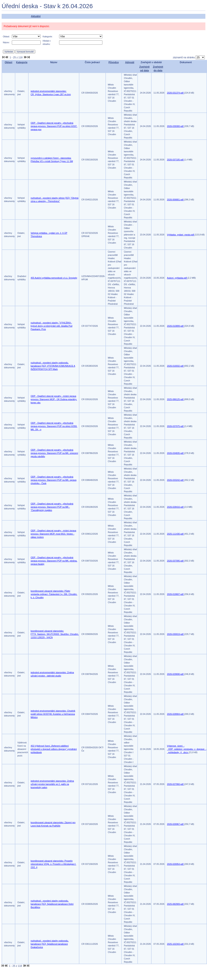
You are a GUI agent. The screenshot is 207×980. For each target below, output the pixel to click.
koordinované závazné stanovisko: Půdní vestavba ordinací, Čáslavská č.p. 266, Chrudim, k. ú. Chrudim (54, 594)
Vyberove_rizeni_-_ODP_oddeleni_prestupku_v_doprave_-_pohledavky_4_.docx (187, 749)
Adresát (130, 62)
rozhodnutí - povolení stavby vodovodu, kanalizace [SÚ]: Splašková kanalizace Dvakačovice (50, 944)
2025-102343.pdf (176, 944)
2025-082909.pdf (176, 904)
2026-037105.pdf (176, 160)
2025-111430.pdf (176, 534)
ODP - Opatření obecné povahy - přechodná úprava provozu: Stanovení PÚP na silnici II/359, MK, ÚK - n (54, 426)
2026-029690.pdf (176, 674)
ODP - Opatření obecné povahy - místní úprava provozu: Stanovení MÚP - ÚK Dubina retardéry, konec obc (54, 399)
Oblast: (6, 36)
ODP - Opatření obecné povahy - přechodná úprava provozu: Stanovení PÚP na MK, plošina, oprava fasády (54, 561)
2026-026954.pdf (176, 864)
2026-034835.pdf (176, 453)
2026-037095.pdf (176, 561)
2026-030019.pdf (176, 634)
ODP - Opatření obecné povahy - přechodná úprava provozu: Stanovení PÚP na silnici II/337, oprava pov (54, 126)
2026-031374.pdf (176, 93)
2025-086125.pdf (176, 399)
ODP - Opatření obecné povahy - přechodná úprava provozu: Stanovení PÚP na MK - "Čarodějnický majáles (52, 507)
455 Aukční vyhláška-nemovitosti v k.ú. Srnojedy (54, 278)
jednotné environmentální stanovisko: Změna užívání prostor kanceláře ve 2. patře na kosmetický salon (52, 784)
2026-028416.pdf (176, 507)
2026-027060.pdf (176, 784)
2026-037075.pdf (176, 426)
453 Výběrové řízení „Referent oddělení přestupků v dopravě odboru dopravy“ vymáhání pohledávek (54, 749)
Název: (6, 42)
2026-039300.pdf (176, 126)
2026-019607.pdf (176, 594)
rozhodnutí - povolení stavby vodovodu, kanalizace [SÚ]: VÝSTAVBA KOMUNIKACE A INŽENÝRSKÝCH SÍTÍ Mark (53, 366)
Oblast (8, 62)
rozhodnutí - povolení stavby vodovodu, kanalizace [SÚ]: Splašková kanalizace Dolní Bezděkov (52, 904)
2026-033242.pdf (176, 480)
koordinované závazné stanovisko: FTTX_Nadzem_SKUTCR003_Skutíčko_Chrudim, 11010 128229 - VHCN (55, 634)
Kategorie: (48, 36)
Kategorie (22, 62)
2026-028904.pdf (176, 714)
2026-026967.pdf (176, 824)
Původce (114, 62)
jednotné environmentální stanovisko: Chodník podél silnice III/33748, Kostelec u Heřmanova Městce (53, 714)
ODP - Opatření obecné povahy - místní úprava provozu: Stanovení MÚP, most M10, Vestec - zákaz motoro (53, 534)
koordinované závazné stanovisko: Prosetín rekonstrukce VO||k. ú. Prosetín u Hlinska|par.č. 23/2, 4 (53, 864)
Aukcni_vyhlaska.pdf (177, 278)
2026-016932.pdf (176, 366)
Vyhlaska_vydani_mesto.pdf (181, 235)
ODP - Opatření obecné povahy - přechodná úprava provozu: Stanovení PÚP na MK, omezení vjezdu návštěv (54, 453)
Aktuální (36, 16)
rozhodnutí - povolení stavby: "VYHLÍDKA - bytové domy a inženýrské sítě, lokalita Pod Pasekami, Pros (51, 326)
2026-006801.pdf (176, 200)
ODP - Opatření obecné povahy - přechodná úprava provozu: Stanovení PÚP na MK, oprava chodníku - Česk (53, 480)
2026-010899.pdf (176, 326)
